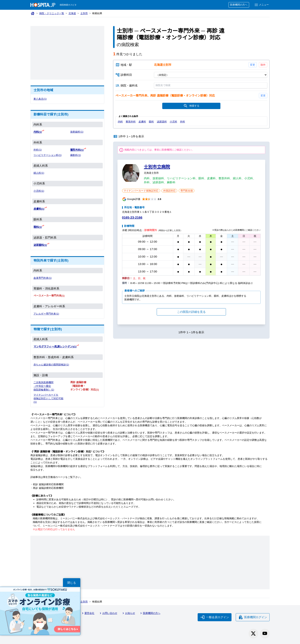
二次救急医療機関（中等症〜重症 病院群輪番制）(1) (44, 386)
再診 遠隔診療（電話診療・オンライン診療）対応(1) (84, 386)
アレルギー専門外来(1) (46, 314)
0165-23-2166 (132, 218)
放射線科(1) (77, 132)
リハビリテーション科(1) (47, 155)
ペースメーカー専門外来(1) (49, 296)
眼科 (151, 122)
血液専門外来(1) (42, 278)
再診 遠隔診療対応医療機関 (48, 488)
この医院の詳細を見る (191, 312)
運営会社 (88, 613)
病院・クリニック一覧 (52, 13)
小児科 (173, 122)
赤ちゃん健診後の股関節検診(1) (51, 365)
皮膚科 (142, 122)
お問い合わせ (108, 613)
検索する (191, 106)
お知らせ (128, 613)
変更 (253, 65)
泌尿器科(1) (40, 245)
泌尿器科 (162, 122)
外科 (183, 122)
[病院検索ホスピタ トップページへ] (43, 5)
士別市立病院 (157, 167)
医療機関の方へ (239, 5)
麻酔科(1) (75, 155)
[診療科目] (210, 75)
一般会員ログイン (215, 617)
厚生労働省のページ (54, 477)
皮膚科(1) (39, 209)
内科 (120, 122)
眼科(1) (38, 227)
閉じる (72, 583)
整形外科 (131, 122)
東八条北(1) (40, 99)
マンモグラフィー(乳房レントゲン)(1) (55, 347)
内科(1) (38, 132)
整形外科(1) (77, 150)
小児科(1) (39, 191)
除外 (263, 65)
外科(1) (37, 150)
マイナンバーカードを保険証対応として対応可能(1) (48, 398)
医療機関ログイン (253, 617)
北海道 (72, 13)
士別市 (84, 13)
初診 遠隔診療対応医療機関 (48, 484)
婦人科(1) (39, 173)
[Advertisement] (67, 53)
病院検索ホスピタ (68, 5)
